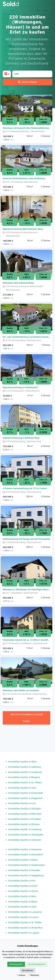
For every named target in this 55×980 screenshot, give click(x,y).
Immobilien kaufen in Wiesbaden (26, 835)
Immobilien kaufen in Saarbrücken (26, 865)
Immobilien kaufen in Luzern (23, 917)
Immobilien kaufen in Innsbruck (25, 772)
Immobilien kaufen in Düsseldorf (26, 855)
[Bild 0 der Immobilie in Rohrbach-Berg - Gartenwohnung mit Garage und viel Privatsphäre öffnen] (26, 519)
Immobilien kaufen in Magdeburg (26, 875)
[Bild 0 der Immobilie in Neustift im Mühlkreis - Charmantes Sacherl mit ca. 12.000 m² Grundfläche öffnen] (26, 620)
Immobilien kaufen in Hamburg (25, 829)
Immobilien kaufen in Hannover (25, 849)
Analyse (21, 975)
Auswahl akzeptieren (37, 964)
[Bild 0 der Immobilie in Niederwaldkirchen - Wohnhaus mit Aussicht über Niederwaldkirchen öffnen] (26, 108)
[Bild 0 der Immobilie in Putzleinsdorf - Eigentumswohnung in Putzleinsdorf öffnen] (26, 368)
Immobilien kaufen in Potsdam (25, 819)
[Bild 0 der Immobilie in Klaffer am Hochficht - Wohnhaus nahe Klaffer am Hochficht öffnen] (26, 671)
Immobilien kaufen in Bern (22, 896)
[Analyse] (17, 975)
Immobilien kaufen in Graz (22, 788)
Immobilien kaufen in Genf (22, 907)
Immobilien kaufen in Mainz (23, 860)
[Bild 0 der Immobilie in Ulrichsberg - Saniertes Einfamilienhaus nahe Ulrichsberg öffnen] (26, 159)
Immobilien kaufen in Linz (22, 803)
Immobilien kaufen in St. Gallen (25, 922)
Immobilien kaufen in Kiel (22, 881)
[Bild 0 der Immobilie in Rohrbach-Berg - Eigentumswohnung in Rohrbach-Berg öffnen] (26, 418)
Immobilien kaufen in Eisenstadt (25, 793)
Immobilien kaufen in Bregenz (24, 777)
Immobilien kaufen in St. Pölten (25, 782)
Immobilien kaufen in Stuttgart (24, 809)
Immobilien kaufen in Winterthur (25, 928)
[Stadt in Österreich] (32, 74)
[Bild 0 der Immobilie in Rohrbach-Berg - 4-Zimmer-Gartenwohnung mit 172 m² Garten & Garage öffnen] (26, 469)
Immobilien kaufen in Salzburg (24, 767)
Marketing (33, 975)
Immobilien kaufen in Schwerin (25, 840)
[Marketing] (29, 975)
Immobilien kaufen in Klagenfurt (25, 798)
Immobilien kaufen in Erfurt (23, 886)
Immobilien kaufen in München (25, 814)
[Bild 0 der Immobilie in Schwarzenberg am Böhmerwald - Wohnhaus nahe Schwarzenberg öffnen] (26, 263)
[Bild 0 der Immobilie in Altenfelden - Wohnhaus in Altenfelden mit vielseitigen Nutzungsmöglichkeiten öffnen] (26, 570)
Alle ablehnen (28, 970)
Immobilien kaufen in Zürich (23, 891)
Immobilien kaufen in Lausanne (25, 912)
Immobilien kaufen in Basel (23, 902)
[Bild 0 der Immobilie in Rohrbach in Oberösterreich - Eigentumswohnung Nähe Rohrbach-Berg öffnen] (26, 209)
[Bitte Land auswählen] (7, 74)
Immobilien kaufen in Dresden (24, 870)
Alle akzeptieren (16, 964)
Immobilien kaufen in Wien (22, 762)
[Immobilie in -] (26, 128)
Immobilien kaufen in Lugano (24, 933)
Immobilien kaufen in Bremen (24, 824)
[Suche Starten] (27, 82)
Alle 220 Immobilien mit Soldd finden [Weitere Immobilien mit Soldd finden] (26, 718)
